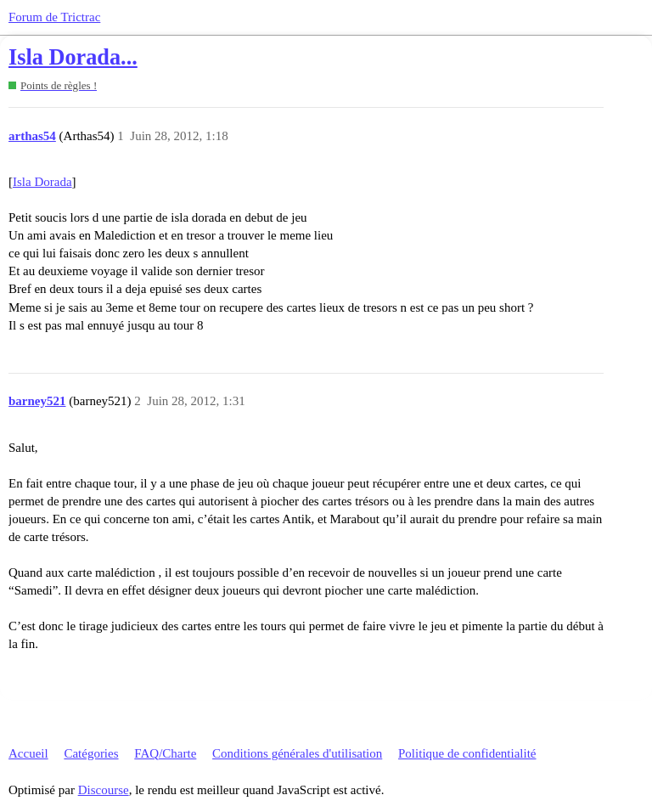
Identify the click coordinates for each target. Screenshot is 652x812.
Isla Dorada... (73, 57)
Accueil (28, 753)
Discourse (104, 790)
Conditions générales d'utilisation (297, 753)
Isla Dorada (42, 182)
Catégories (91, 753)
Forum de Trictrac (54, 17)
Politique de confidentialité (467, 753)
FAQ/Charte (165, 753)
